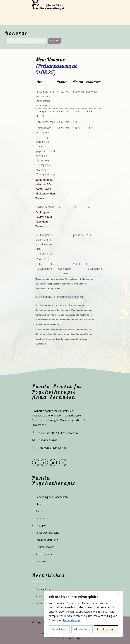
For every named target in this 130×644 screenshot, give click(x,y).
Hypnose (41, 561)
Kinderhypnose (44, 554)
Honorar (40, 518)
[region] (83, 614)
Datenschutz (43, 589)
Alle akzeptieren (106, 629)
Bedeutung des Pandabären (52, 497)
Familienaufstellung (47, 540)
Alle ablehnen (82, 629)
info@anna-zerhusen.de (53, 448)
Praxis (39, 511)
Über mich (41, 504)
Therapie (41, 526)
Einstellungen (59, 629)
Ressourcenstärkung (47, 533)
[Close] (119, 594)
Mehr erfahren (71, 620)
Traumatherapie (45, 547)
